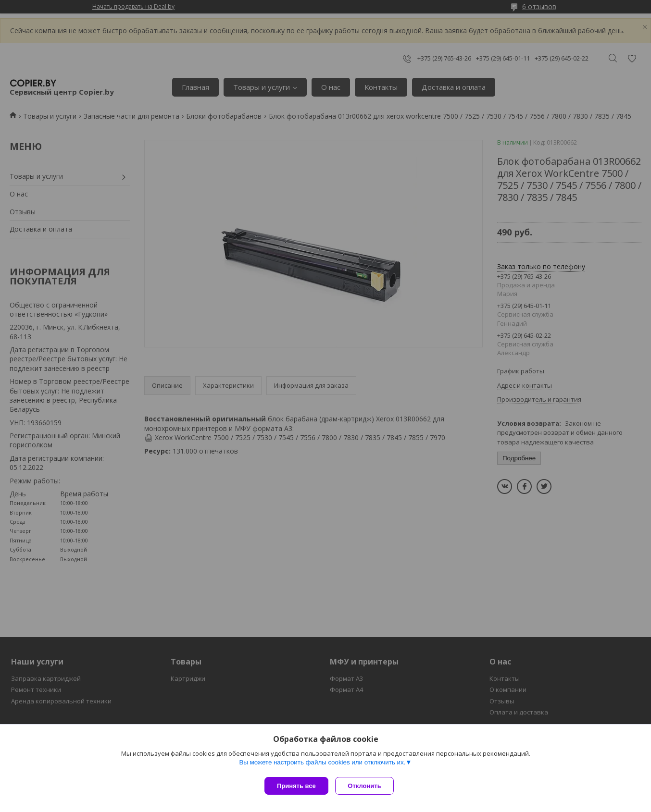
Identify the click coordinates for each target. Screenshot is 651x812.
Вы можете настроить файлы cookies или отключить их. (322, 765)
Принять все (296, 786)
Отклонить (367, 786)
